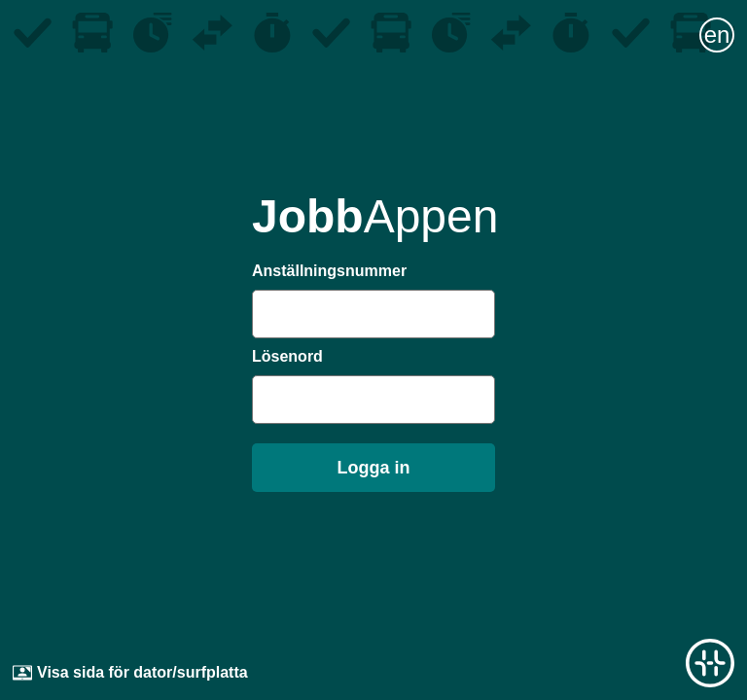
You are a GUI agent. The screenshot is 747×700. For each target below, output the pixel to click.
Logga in (374, 468)
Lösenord (287, 356)
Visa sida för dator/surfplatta (130, 673)
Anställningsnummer (329, 271)
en (717, 35)
